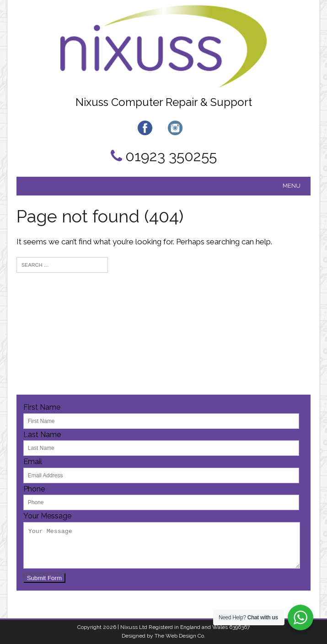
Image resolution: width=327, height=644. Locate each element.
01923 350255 (171, 156)
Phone (34, 489)
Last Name (42, 435)
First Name (42, 407)
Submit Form (44, 578)
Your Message (47, 516)
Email (33, 462)
